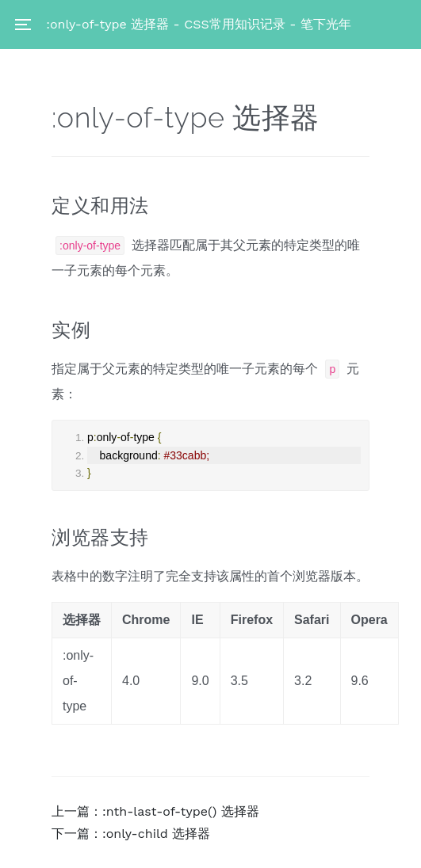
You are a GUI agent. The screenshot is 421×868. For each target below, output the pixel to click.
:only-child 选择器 (156, 834)
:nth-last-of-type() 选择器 (181, 811)
